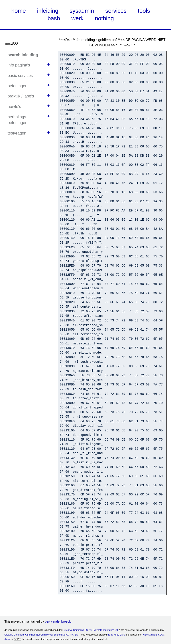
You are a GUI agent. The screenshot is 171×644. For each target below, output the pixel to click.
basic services (20, 76)
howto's (14, 107)
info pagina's (19, 65)
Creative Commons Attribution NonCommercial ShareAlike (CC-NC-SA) (42, 635)
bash (54, 18)
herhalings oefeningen (17, 120)
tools (144, 11)
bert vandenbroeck (58, 621)
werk (77, 18)
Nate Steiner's (150, 635)
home (19, 11)
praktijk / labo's (21, 96)
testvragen (17, 133)
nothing (104, 18)
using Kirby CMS (116, 635)
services (116, 11)
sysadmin (82, 11)
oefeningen (17, 86)
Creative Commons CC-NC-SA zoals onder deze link (91, 630)
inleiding (48, 11)
